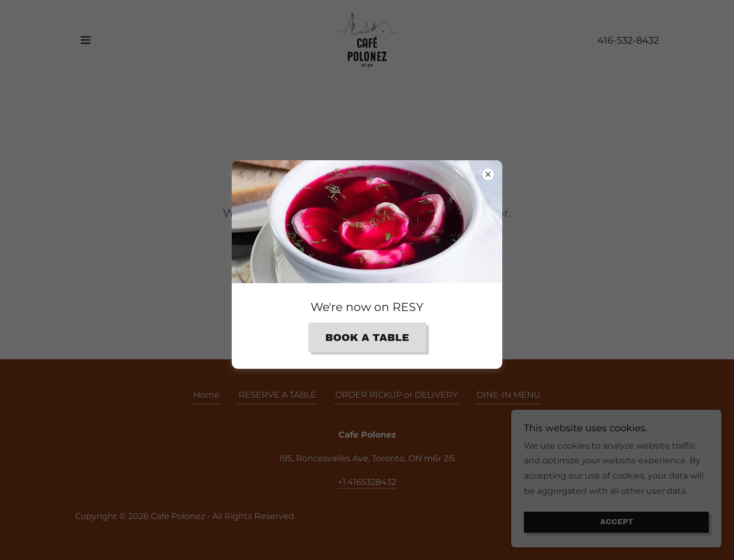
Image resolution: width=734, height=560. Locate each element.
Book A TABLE (367, 338)
